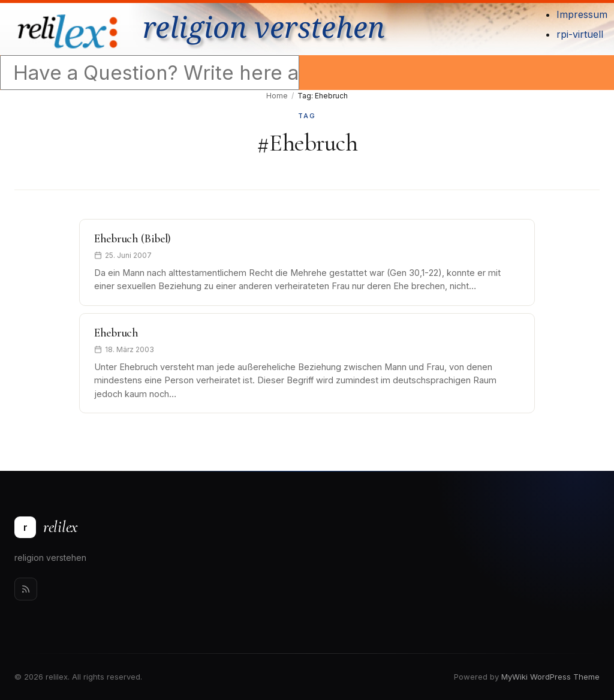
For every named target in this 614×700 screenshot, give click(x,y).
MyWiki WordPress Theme (550, 677)
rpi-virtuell (580, 34)
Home (277, 96)
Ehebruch (116, 333)
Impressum (582, 14)
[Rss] (26, 589)
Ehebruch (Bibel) (133, 239)
